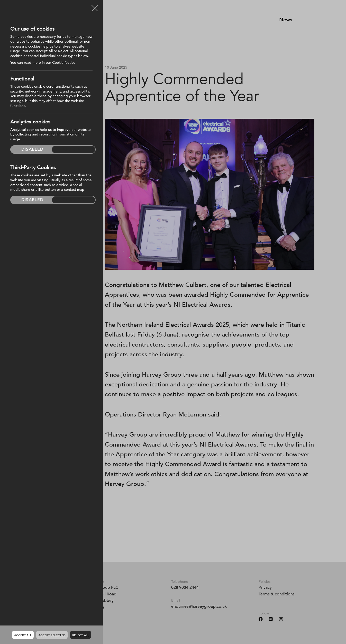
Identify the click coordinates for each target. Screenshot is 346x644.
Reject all (81, 635)
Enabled (74, 149)
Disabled (32, 149)
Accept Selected (52, 635)
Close (95, 6)
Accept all (23, 635)
